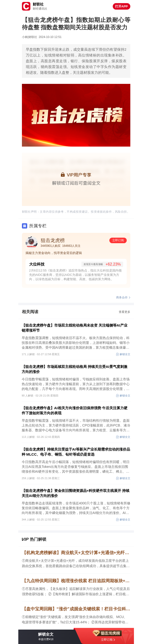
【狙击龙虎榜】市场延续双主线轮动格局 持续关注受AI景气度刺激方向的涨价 (75, 369)
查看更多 (125, 312)
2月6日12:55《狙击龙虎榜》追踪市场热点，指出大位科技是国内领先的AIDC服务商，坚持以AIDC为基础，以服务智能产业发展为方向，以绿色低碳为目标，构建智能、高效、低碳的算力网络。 (76, 275)
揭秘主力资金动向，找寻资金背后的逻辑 (54, 253)
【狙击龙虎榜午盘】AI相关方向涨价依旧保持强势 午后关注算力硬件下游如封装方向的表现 (75, 410)
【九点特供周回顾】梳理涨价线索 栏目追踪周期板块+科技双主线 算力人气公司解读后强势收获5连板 (76, 581)
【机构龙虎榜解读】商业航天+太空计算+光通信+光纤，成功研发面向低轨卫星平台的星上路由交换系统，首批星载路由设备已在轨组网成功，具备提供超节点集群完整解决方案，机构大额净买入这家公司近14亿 (76, 553)
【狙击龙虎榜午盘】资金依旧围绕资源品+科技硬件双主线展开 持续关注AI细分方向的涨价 (76, 493)
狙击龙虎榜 (53, 240)
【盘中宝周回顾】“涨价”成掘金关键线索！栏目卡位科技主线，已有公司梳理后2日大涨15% (76, 609)
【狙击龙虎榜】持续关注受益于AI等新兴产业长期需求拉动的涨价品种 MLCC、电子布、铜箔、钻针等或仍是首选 (76, 452)
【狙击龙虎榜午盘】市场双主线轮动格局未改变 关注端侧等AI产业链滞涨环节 (75, 328)
